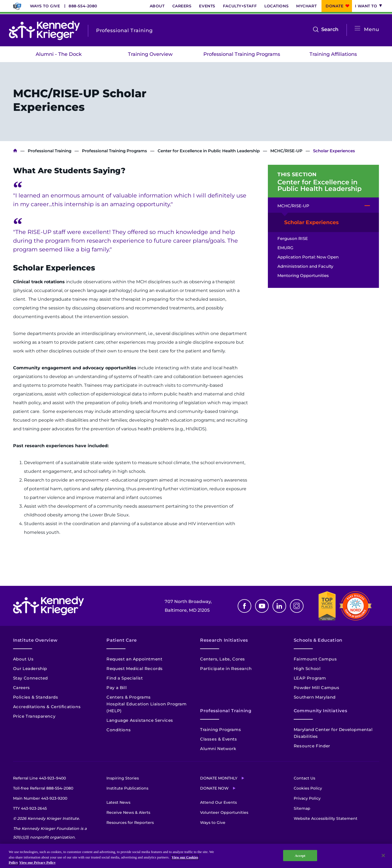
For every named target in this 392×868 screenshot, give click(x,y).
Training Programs (220, 730)
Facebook (244, 606)
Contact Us (304, 778)
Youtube (262, 606)
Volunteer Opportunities (224, 812)
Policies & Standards (36, 697)
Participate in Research (226, 668)
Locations (276, 6)
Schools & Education (318, 640)
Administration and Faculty (305, 266)
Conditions (119, 730)
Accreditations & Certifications (47, 707)
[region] (196, 856)
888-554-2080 (83, 6)
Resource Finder (312, 746)
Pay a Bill (117, 688)
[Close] (383, 855)
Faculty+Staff (240, 6)
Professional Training (50, 151)
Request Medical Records (135, 668)
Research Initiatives (224, 640)
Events (207, 6)
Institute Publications (127, 788)
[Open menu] (357, 28)
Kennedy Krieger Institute (15, 151)
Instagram (297, 606)
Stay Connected (30, 678)
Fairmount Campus (315, 659)
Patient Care (122, 640)
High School (307, 668)
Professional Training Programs (242, 54)
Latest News (118, 802)
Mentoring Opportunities (303, 275)
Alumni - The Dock (59, 54)
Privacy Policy (307, 798)
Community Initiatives (320, 711)
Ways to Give (45, 6)
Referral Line (39, 778)
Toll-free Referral (43, 788)
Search (330, 29)
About (157, 6)
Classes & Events (219, 739)
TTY (30, 808)
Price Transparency (34, 716)
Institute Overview (36, 640)
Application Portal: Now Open (308, 257)
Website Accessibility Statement (326, 818)
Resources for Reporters (130, 823)
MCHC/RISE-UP (286, 151)
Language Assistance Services (140, 720)
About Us (23, 659)
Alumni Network (218, 749)
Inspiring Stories (123, 778)
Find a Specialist (125, 678)
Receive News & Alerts (128, 812)
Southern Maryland (315, 697)
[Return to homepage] (44, 31)
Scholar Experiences (311, 222)
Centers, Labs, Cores (223, 659)
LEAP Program (310, 678)
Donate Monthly (219, 778)
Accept (300, 855)
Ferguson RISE (293, 238)
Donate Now (214, 788)
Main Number (40, 798)
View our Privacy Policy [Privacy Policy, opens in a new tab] (37, 862)
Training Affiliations (333, 54)
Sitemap (302, 808)
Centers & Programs (129, 697)
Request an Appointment (134, 659)
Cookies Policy (308, 788)
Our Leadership (30, 668)
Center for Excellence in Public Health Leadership (209, 151)
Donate (334, 6)
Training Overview (150, 54)
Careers (182, 6)
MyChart (306, 6)
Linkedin (279, 606)
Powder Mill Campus (317, 688)
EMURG (285, 248)
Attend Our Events (218, 802)
